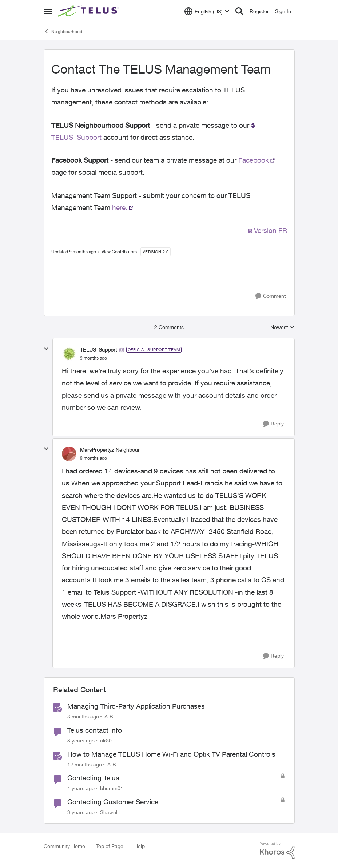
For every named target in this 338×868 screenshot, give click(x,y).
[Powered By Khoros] (277, 851)
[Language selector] (207, 11)
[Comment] (271, 296)
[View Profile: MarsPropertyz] (69, 454)
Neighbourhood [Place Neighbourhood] (63, 31)
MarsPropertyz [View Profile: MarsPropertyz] (97, 450)
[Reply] (273, 424)
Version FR (271, 230)
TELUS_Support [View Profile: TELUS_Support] (98, 350)
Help (140, 846)
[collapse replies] (46, 349)
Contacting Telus (93, 778)
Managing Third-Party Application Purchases (136, 706)
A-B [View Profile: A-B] (109, 716)
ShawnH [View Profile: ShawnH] (110, 812)
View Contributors (119, 252)
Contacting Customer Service (113, 802)
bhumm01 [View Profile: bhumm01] (112, 788)
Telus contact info (95, 730)
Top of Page (110, 846)
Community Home (64, 846)
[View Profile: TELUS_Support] (69, 354)
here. (120, 207)
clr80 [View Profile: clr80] (106, 740)
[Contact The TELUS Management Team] (94, 358)
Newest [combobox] (283, 327)
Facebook (254, 160)
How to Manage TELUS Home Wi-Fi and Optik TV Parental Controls (171, 754)
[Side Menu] (48, 11)
